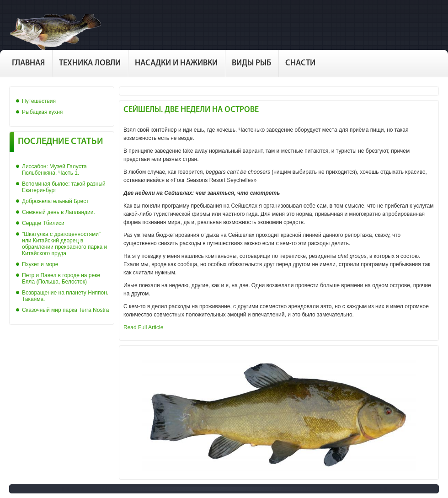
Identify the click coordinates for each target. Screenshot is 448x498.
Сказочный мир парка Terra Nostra (65, 310)
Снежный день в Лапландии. (59, 212)
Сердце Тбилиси (43, 223)
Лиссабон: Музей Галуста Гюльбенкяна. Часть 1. (54, 170)
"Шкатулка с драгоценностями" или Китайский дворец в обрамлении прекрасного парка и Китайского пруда (64, 244)
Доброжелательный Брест (55, 201)
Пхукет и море (40, 264)
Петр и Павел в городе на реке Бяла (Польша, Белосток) (61, 278)
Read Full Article (143, 327)
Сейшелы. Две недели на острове (191, 110)
